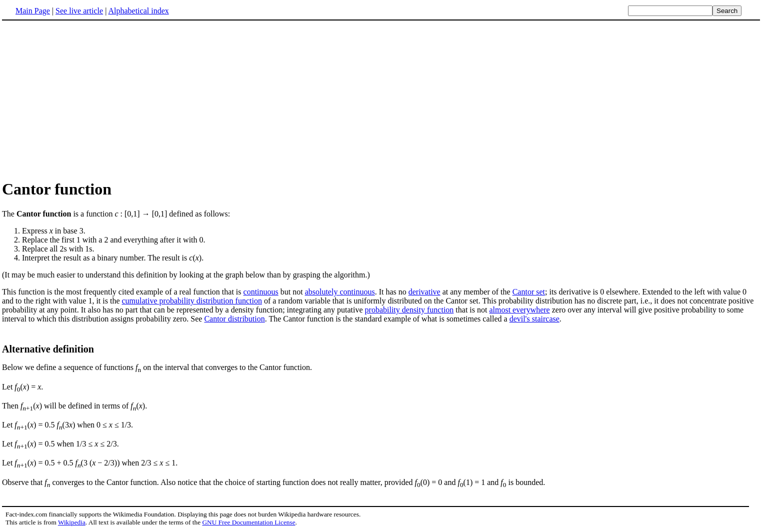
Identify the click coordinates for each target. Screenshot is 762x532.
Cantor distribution (234, 319)
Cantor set (529, 292)
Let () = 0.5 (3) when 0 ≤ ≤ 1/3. (67, 425)
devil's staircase (534, 319)
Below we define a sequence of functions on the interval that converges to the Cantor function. (157, 367)
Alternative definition (48, 349)
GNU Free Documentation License (248, 522)
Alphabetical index (138, 11)
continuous (261, 292)
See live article (79, 11)
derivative (424, 292)
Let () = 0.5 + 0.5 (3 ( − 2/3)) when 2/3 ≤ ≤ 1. (90, 463)
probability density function (409, 310)
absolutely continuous (340, 292)
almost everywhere (519, 310)
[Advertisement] (86, 99)
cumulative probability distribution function (192, 301)
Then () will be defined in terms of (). (74, 406)
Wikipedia (72, 522)
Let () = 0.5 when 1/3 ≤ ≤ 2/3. (60, 444)
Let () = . (22, 387)
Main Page (33, 11)
